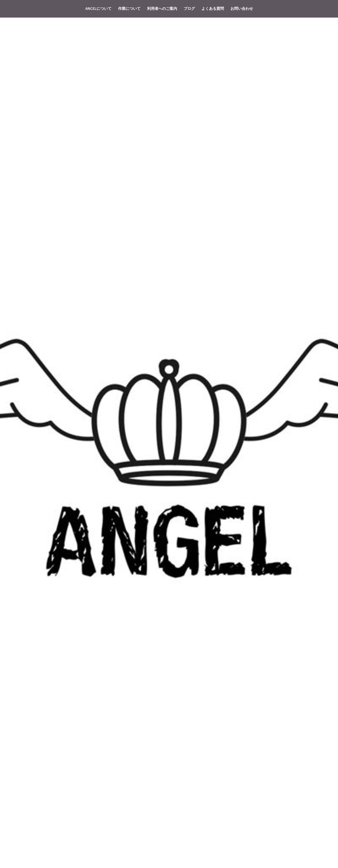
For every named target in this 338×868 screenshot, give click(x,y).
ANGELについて (98, 9)
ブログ (189, 9)
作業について (129, 9)
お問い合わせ (242, 9)
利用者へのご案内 (162, 9)
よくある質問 (213, 9)
